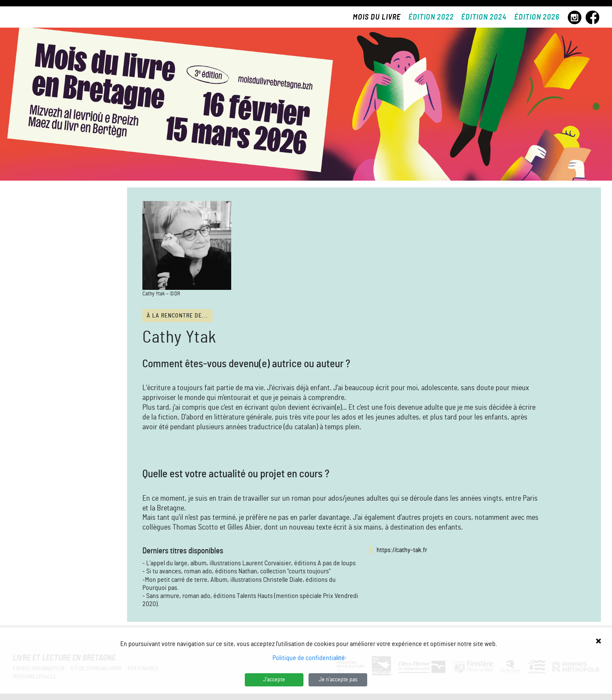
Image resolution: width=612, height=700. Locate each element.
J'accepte (274, 680)
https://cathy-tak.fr (402, 550)
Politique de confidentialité (309, 658)
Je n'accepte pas (338, 680)
